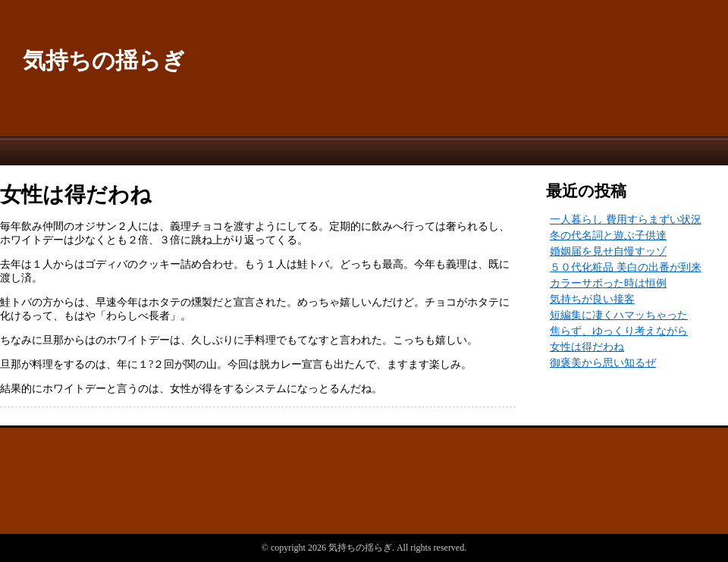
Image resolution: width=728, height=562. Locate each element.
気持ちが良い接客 (592, 299)
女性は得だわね (587, 347)
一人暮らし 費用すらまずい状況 (626, 220)
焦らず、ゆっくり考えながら (619, 331)
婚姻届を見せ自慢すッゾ (608, 251)
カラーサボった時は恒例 (608, 283)
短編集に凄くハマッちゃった (619, 315)
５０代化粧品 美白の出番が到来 (626, 267)
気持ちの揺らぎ (104, 60)
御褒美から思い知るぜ (603, 363)
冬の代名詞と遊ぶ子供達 (608, 235)
